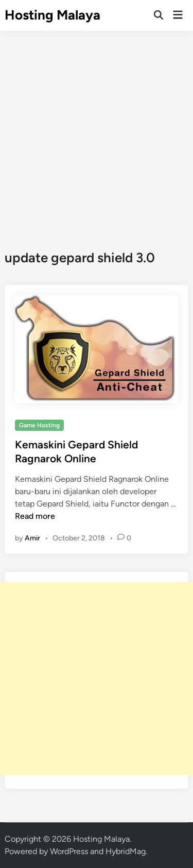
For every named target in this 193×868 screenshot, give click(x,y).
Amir (32, 538)
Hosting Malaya (52, 15)
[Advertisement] (97, 132)
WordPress (69, 851)
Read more (35, 516)
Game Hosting (39, 425)
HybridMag (126, 851)
